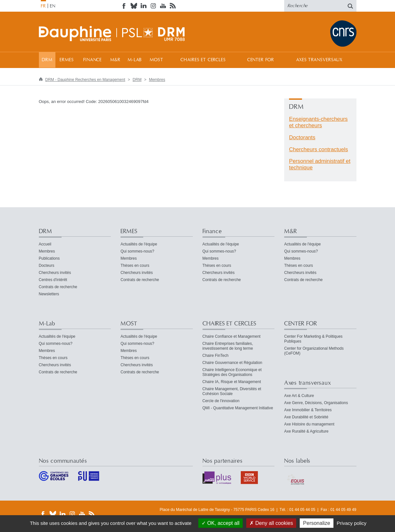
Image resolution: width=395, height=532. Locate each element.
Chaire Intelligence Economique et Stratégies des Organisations (232, 372)
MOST (156, 60)
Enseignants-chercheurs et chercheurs (318, 122)
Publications (49, 258)
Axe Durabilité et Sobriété (306, 417)
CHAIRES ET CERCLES (203, 60)
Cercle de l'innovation (221, 401)
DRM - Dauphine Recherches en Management (85, 80)
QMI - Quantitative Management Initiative (238, 408)
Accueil (45, 244)
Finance (93, 60)
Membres (157, 80)
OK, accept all (221, 523)
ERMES (67, 60)
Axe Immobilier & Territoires (308, 410)
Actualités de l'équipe (139, 244)
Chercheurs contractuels (319, 149)
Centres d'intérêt (53, 280)
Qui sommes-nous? (137, 251)
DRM (47, 60)
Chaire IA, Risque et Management (232, 382)
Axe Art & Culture (299, 396)
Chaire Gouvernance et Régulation (232, 363)
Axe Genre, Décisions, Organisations (316, 403)
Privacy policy (352, 523)
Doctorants (302, 137)
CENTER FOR (261, 60)
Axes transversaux (319, 60)
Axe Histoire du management (309, 424)
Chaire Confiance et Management (232, 336)
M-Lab (135, 60)
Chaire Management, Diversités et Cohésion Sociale (232, 391)
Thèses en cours (135, 266)
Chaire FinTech (216, 356)
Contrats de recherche (58, 287)
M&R (115, 60)
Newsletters (49, 294)
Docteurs (47, 266)
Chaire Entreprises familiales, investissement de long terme (228, 346)
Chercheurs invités (55, 273)
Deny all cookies (271, 523)
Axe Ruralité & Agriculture (306, 431)
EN (53, 6)
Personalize (317, 523)
